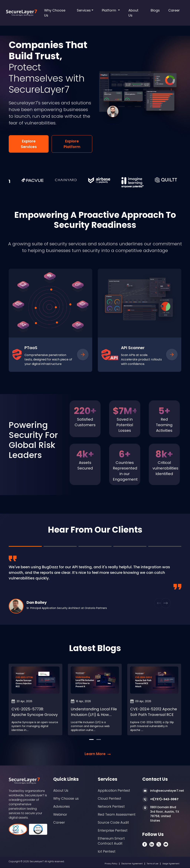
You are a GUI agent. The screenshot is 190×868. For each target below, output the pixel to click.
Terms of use (153, 864)
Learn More (95, 754)
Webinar (60, 814)
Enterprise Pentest (113, 830)
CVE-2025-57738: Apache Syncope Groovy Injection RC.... (35, 715)
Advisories (62, 806)
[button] (22, 585)
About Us (133, 13)
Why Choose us (66, 798)
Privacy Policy (111, 864)
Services (84, 10)
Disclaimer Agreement (132, 864)
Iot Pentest (107, 851)
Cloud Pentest (109, 798)
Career (174, 10)
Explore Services (29, 144)
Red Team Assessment (117, 814)
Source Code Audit (113, 822)
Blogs (155, 10)
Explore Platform (72, 144)
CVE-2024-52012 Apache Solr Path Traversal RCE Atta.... (154, 715)
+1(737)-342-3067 (164, 799)
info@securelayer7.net (167, 791)
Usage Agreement (171, 864)
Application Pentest (114, 790)
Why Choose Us (55, 13)
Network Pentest (111, 806)
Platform (109, 10)
